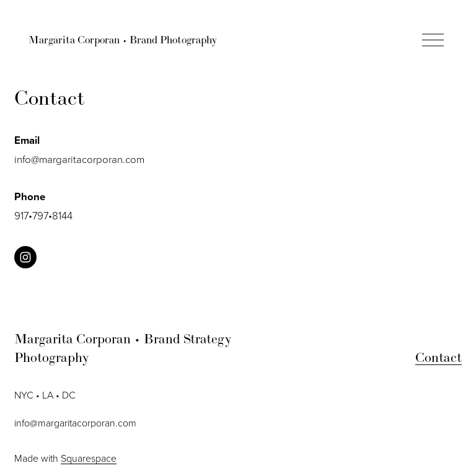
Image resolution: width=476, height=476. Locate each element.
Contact (439, 357)
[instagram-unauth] (25, 257)
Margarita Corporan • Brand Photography (123, 40)
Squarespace (89, 458)
